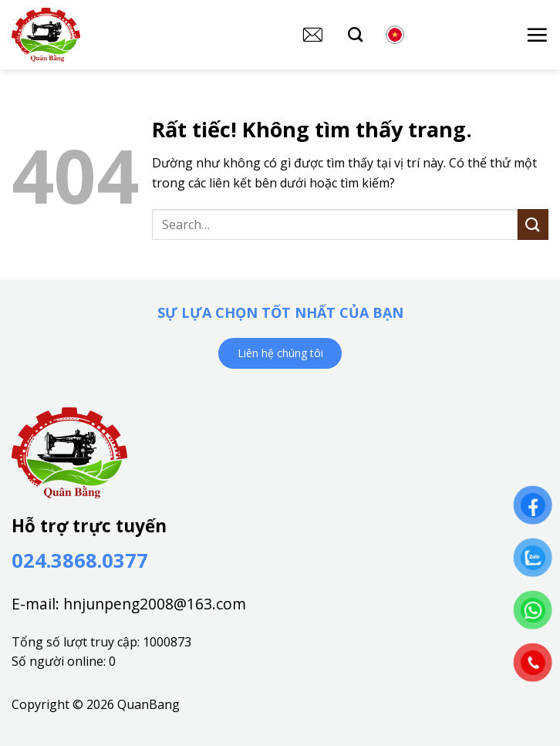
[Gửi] (533, 224)
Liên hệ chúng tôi (280, 353)
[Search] (355, 34)
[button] (537, 35)
